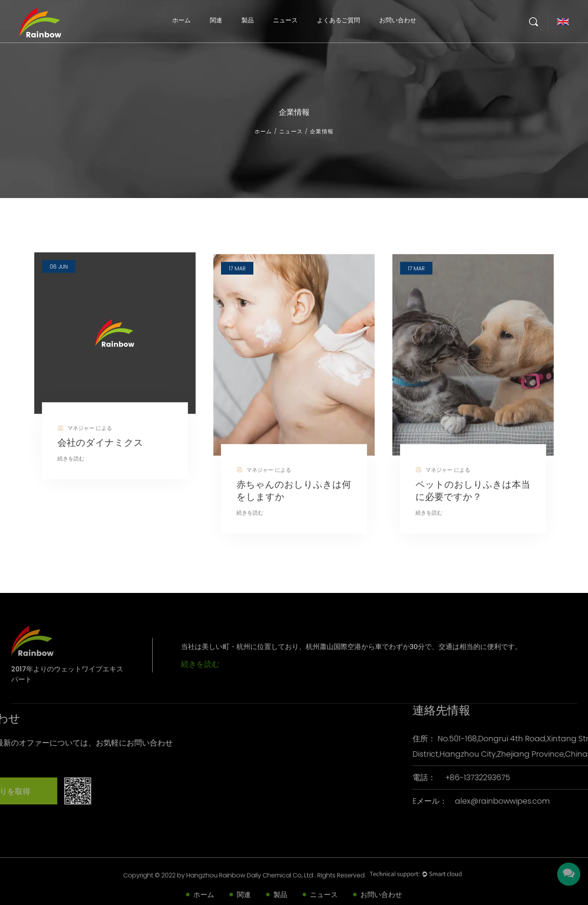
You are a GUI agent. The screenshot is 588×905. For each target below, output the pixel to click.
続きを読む (71, 481)
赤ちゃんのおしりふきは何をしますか (294, 517)
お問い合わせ (398, 20)
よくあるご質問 (338, 20)
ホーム (181, 20)
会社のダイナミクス (100, 464)
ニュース (285, 20)
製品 (248, 20)
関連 (216, 20)
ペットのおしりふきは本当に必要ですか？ (473, 517)
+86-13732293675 (549, 777)
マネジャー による (85, 450)
